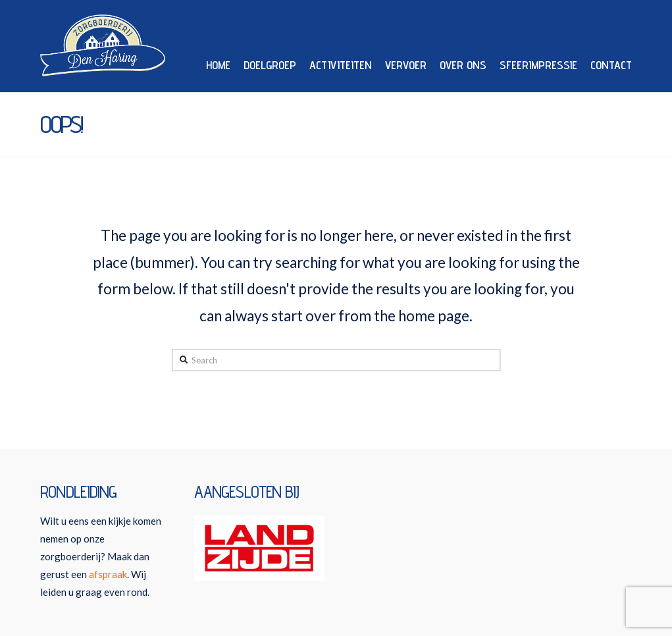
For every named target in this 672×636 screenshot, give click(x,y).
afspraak (108, 574)
